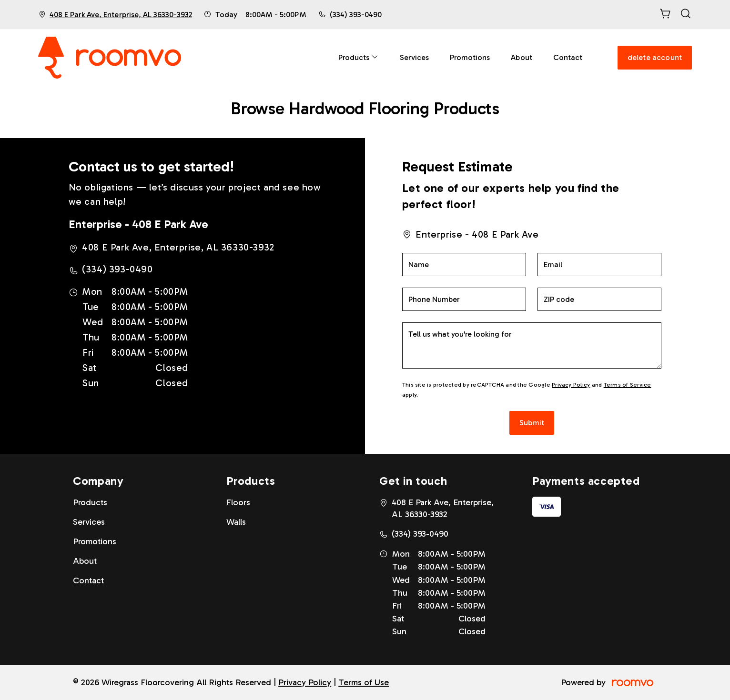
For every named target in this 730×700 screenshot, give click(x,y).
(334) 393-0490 (356, 15)
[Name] (464, 265)
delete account (655, 57)
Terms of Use (364, 682)
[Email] (599, 265)
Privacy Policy (571, 385)
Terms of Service (628, 385)
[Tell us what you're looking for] (532, 345)
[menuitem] (359, 57)
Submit (532, 423)
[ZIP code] (599, 299)
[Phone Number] (464, 299)
